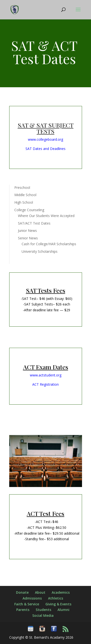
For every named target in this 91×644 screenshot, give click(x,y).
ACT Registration (45, 384)
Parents (23, 610)
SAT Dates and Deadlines (45, 149)
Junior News (27, 231)
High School (24, 202)
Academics (61, 592)
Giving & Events (58, 604)
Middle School (25, 195)
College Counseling (29, 210)
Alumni (63, 610)
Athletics (56, 598)
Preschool (22, 187)
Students (43, 610)
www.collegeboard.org (45, 139)
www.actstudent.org (46, 375)
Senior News (28, 238)
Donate (22, 592)
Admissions (32, 598)
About (40, 592)
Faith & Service (27, 604)
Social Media (43, 615)
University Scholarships (40, 251)
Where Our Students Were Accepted (46, 216)
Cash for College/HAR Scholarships (49, 244)
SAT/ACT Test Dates (34, 223)
